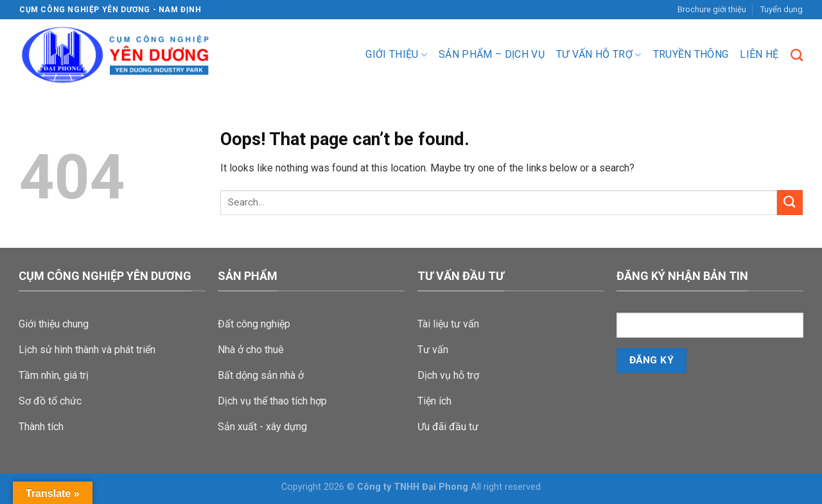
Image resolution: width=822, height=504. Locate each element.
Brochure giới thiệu (712, 9)
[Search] (797, 55)
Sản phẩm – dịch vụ (492, 54)
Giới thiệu (396, 55)
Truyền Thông (691, 54)
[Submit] (790, 203)
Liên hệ (759, 54)
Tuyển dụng (782, 9)
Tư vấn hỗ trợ (599, 55)
